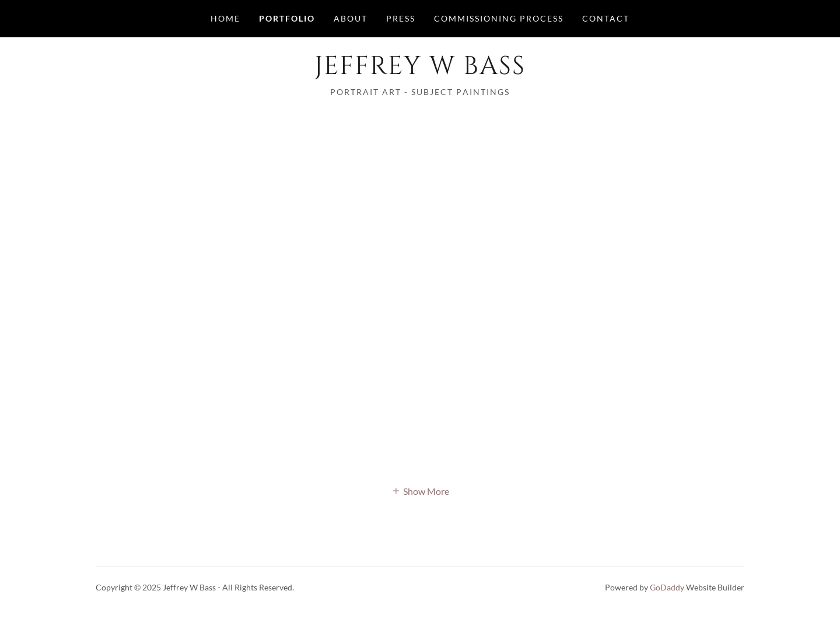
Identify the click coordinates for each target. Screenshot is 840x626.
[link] (420, 70)
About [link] (351, 18)
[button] (420, 490)
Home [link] (225, 18)
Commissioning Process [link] (499, 18)
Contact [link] (606, 18)
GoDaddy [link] (667, 587)
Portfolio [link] (287, 18)
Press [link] (401, 18)
